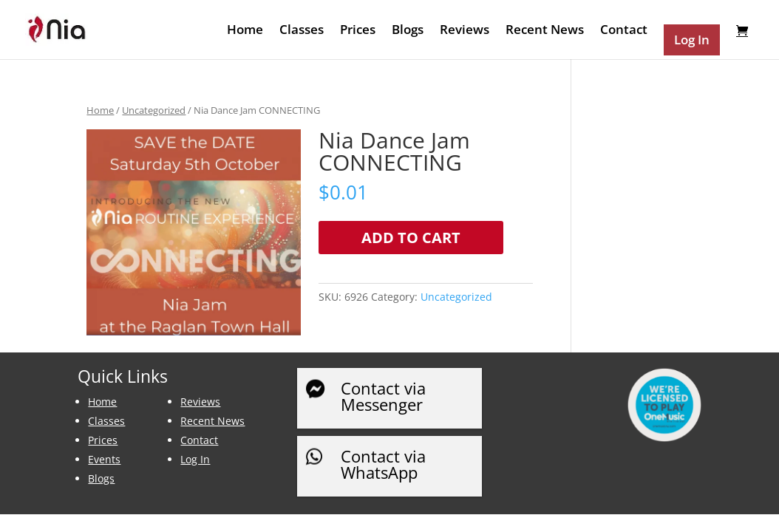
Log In (195, 459)
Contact (624, 31)
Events (104, 459)
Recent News (545, 31)
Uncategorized (154, 110)
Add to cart (411, 238)
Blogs (408, 31)
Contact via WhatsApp (383, 464)
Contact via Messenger (383, 396)
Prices (358, 31)
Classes (302, 31)
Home (245, 31)
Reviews (465, 31)
